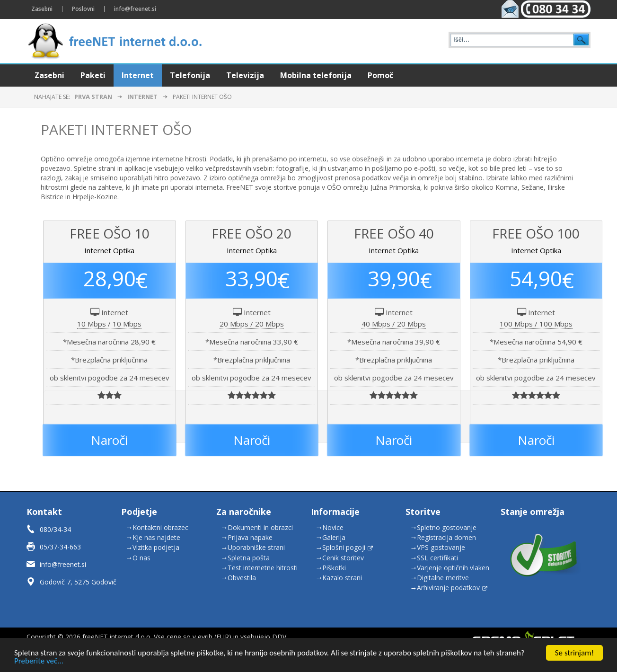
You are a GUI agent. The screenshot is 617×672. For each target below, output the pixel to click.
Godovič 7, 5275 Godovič (78, 582)
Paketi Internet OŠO (116, 129)
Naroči (109, 440)
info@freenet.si (63, 564)
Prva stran (93, 97)
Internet (142, 97)
